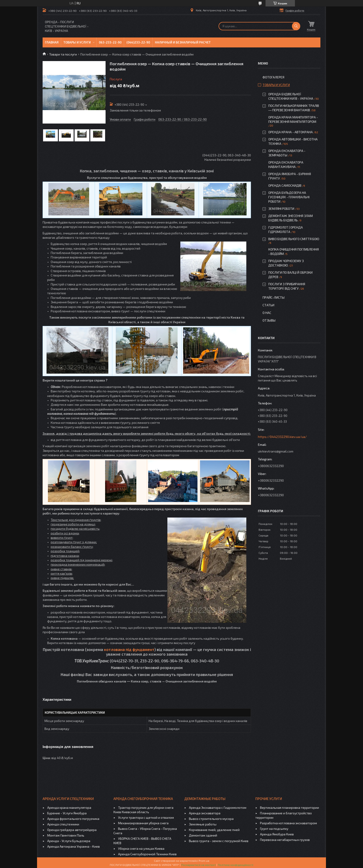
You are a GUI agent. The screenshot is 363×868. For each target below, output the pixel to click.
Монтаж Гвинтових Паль (66, 835)
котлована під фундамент (129, 649)
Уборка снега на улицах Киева (141, 848)
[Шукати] (296, 26)
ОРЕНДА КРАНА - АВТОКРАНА (291, 132)
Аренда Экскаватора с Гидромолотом (218, 808)
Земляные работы (203, 824)
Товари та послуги (63, 54)
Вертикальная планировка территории (289, 808)
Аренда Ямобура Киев (277, 834)
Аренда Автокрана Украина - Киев (74, 846)
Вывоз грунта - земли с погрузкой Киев (219, 841)
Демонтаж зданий (203, 835)
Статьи (268, 305)
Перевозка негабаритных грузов (285, 840)
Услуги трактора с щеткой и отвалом (146, 817)
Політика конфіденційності (236, 865)
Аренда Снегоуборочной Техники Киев (147, 854)
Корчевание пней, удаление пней (214, 830)
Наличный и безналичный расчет (183, 42)
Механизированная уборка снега (143, 823)
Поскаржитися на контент (199, 865)
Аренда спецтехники (63, 824)
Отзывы (269, 320)
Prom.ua (204, 861)
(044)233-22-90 (138, 42)
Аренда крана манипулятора (69, 808)
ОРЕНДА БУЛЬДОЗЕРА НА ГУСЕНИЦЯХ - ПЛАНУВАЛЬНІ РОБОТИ (289, 197)
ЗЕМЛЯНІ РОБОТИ (281, 209)
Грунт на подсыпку (274, 829)
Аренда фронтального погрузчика (73, 819)
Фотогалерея (273, 77)
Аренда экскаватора (205, 813)
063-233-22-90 (110, 42)
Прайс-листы (274, 297)
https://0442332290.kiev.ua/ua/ (282, 437)
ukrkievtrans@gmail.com (276, 451)
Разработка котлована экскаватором (288, 823)
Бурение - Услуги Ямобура (67, 813)
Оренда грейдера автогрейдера (72, 830)
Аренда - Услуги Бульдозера (69, 841)
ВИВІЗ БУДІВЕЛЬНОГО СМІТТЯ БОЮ (294, 239)
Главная (52, 42)
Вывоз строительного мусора (211, 819)
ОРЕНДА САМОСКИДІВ (285, 185)
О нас (267, 313)
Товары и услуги (77, 42)
